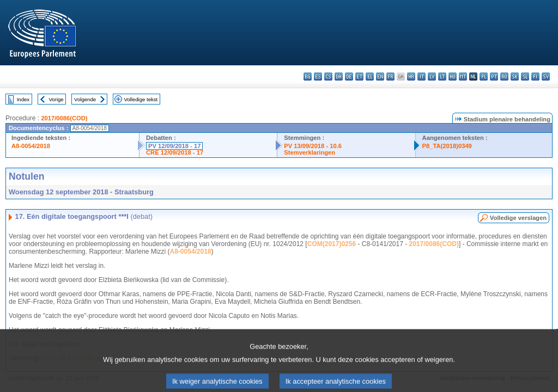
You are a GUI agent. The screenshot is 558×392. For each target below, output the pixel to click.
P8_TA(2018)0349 (447, 146)
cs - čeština (328, 76)
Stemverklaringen (310, 152)
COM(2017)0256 (332, 244)
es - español (318, 76)
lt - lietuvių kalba (442, 76)
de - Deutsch (349, 76)
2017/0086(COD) (64, 118)
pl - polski (484, 76)
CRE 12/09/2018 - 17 (175, 152)
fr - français (390, 76)
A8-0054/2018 (31, 146)
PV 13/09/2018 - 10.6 (313, 146)
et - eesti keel (359, 76)
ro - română (504, 76)
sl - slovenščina (525, 76)
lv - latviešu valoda (432, 76)
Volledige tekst (141, 99)
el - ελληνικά (370, 76)
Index (23, 99)
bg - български (308, 76)
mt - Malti (463, 76)
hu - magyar (453, 76)
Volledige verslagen (518, 218)
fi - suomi (535, 76)
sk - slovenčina (515, 76)
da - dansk (339, 76)
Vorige (56, 99)
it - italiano (421, 76)
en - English (380, 76)
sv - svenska (546, 76)
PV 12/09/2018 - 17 (174, 146)
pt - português (494, 76)
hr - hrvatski (411, 76)
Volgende (85, 99)
